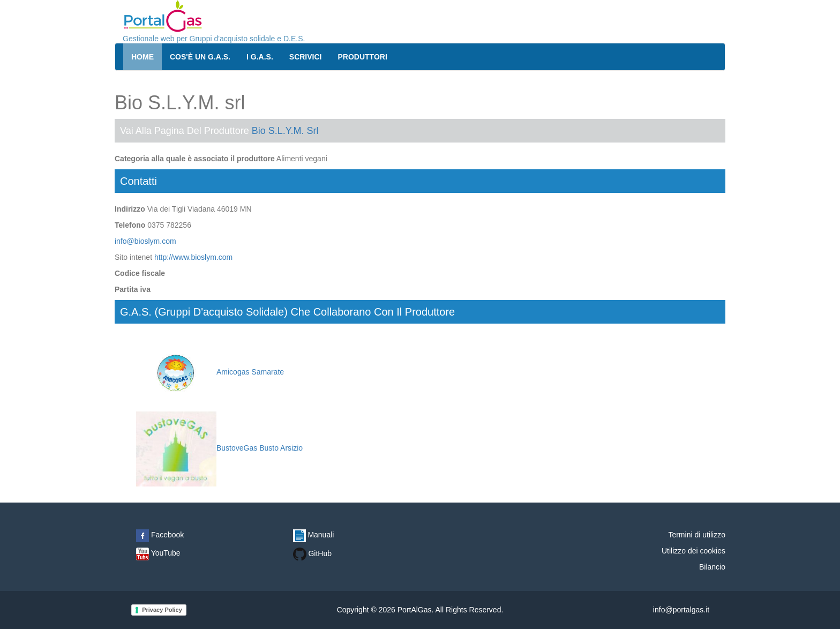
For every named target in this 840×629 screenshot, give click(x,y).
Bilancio (712, 567)
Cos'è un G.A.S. (200, 57)
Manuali (314, 535)
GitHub (312, 553)
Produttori (363, 57)
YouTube (158, 553)
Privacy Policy (162, 610)
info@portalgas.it (681, 610)
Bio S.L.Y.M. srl (285, 131)
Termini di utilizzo (697, 535)
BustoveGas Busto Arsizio (219, 448)
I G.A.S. (260, 57)
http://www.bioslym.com (193, 257)
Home (142, 57)
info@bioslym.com (145, 241)
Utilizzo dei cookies (693, 551)
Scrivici (306, 57)
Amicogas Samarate (210, 372)
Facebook (160, 535)
